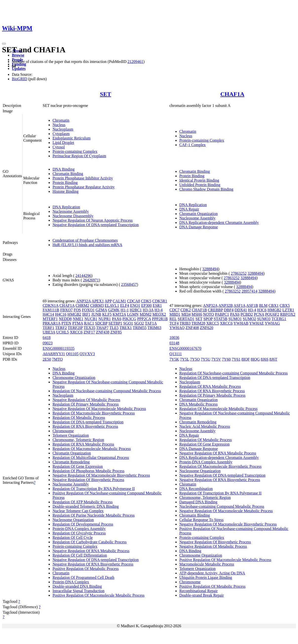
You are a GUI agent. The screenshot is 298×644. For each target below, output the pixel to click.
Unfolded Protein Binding (200, 185)
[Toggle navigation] (4, 44)
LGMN (133, 314)
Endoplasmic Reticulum (72, 138)
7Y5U (206, 359)
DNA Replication (66, 207)
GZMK (114, 310)
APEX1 (98, 301)
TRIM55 (140, 328)
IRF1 (86, 314)
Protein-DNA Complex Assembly (79, 529)
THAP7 (102, 328)
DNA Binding (64, 169)
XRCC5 (213, 323)
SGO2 (139, 323)
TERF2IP (75, 328)
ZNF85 (116, 332)
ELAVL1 (112, 305)
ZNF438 (103, 332)
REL (173, 319)
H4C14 (48, 314)
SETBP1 (115, 323)
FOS (77, 310)
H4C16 (61, 314)
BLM (263, 305)
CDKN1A (51, 305)
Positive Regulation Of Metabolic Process (86, 569)
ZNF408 (192, 328)
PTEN (66, 323)
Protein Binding (65, 183)
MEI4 (186, 314)
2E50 (47, 359)
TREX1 (126, 328)
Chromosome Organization (74, 378)
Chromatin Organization (199, 214)
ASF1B (252, 305)
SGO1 (128, 323)
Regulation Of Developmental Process (83, 524)
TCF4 (174, 323)
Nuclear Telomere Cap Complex (78, 511)
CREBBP (215, 310)
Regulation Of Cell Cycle (73, 537)
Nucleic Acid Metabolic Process (205, 426)
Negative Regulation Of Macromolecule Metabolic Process (99, 409)
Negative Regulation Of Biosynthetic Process (88, 480)
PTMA (78, 323)
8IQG (255, 359)
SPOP (208, 319)
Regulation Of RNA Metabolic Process (83, 444)
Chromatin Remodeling (71, 462)
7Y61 (236, 359)
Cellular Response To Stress (201, 520)
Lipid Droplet (63, 143)
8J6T (273, 359)
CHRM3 (97, 305)
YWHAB (241, 323)
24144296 (83, 276)
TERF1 (48, 328)
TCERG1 (279, 319)
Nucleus (59, 125)
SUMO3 (264, 319)
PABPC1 (222, 314)
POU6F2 (272, 314)
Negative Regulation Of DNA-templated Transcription (96, 225)
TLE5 (114, 328)
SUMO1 (235, 319)
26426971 (91, 280)
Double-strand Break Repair (202, 595)
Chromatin (61, 120)
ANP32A (84, 301)
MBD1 (175, 314)
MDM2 (146, 314)
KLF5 (107, 314)
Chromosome (63, 431)
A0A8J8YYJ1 (54, 354)
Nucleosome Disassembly (73, 216)
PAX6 (117, 319)
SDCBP (101, 323)
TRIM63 (154, 328)
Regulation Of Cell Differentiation (80, 555)
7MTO (57, 359)
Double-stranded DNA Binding (77, 586)
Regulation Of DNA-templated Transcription (88, 422)
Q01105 (72, 354)
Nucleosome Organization (73, 520)
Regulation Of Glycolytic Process (79, 533)
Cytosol (59, 147)
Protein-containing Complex (75, 151)
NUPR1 (105, 319)
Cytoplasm (61, 134)
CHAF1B (199, 310)
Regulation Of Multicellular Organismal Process (91, 458)
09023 (48, 343)
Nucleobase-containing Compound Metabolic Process (222, 506)
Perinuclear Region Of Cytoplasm (79, 156)
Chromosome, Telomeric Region (78, 440)
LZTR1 (288, 310)
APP (108, 301)
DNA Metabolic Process (199, 404)
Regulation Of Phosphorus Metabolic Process (89, 471)
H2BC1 (136, 310)
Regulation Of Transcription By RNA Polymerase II (94, 489)
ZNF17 (89, 332)
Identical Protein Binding (199, 180)
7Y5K (174, 359)
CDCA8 (133, 301)
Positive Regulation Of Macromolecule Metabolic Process (99, 595)
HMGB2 (74, 314)
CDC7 (175, 310)
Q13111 (176, 354)
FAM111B (51, 310)
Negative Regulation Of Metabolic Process (86, 400)
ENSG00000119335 (59, 348)
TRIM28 (198, 323)
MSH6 (197, 314)
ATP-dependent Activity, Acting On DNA (212, 573)
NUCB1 (91, 319)
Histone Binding (65, 191)
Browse (18, 55)
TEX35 (89, 328)
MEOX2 (159, 314)
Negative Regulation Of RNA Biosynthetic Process (93, 564)
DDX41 (241, 310)
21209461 (135, 62)
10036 (174, 338)
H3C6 (262, 310)
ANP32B (226, 305)
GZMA (101, 310)
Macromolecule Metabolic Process (207, 564)
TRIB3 (185, 323)
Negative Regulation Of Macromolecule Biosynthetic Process (101, 475)
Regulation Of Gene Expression (78, 466)
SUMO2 (249, 319)
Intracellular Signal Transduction (79, 591)
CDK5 (146, 301)
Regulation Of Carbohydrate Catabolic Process (90, 542)
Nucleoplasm (63, 129)
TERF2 (61, 328)
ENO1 (135, 305)
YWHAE (257, 323)
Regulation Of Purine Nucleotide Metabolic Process (94, 515)
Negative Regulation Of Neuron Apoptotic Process (93, 220)
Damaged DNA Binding (198, 502)
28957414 (249, 291)
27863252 (239, 273)
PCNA (259, 314)
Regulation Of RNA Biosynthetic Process (85, 426)
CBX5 (285, 305)
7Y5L (185, 359)
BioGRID (19, 79)
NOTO (208, 314)
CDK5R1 (160, 301)
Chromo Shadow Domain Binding (206, 189)
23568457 (129, 284)
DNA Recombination (196, 489)
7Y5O (195, 359)
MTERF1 (50, 319)
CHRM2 (82, 305)
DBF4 (229, 310)
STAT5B (221, 319)
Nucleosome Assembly (71, 211)
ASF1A (240, 305)
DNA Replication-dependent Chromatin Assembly (219, 223)
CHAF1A (232, 94)
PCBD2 (247, 314)
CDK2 (186, 310)
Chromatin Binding (68, 174)
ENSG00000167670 (186, 348)
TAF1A (151, 323)
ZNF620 (206, 328)
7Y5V (216, 359)
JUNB (96, 314)
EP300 (146, 305)
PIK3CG (129, 319)
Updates (19, 68)
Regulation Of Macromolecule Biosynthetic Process (94, 413)
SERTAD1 (186, 319)
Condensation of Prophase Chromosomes (85, 240)
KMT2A (119, 314)
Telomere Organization (71, 435)
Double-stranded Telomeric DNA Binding (86, 506)
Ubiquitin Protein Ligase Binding (206, 577)
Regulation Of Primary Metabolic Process (86, 404)
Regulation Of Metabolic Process (79, 418)
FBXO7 (66, 310)
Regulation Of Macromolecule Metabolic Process (92, 449)
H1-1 (125, 310)
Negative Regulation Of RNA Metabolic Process (91, 551)
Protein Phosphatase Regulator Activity (84, 187)
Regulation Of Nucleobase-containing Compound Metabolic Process (107, 391)
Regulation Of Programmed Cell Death (84, 577)
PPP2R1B (160, 319)
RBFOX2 (288, 314)
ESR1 (157, 305)
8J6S (265, 359)
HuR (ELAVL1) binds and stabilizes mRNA (87, 245)
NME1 (78, 319)
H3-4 (158, 310)
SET (105, 94)
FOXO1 (88, 310)
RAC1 (89, 323)
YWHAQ (177, 328)
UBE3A (49, 332)
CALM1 (119, 301)
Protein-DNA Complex (71, 582)
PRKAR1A (52, 323)
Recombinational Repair (199, 591)
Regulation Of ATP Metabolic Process (83, 502)
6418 (47, 338)
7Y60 (226, 359)
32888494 (210, 269)
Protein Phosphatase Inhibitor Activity (83, 178)
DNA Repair (189, 209)
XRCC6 (76, 332)
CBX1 (274, 305)
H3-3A (148, 310)
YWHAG (272, 323)
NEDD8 (65, 319)
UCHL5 (63, 332)
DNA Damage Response (199, 227)
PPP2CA (144, 319)
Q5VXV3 (87, 354)
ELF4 (125, 305)
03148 (174, 343)
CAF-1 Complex (193, 145)
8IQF (246, 359)
